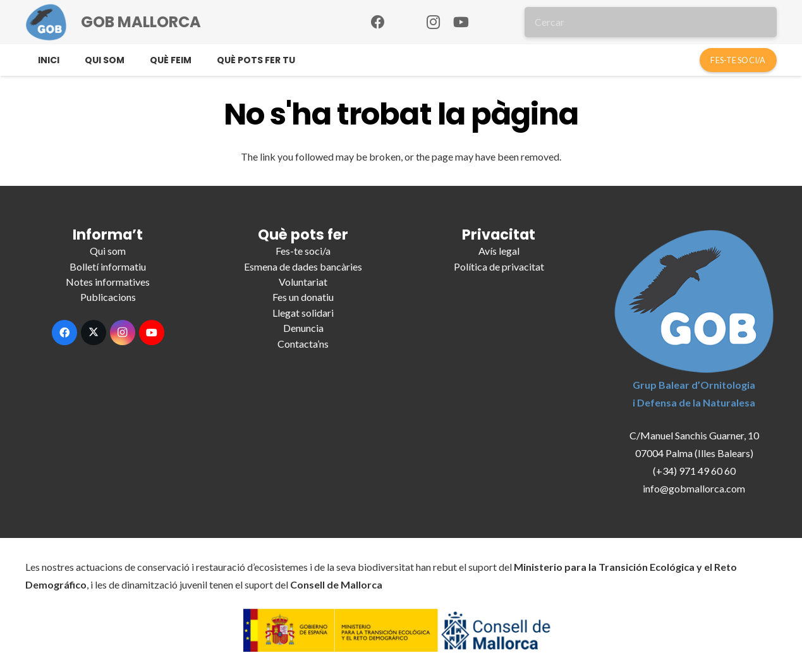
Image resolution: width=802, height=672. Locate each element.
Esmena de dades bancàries (303, 266)
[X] (94, 333)
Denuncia (303, 328)
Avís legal (499, 251)
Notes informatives (108, 282)
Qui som (108, 251)
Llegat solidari (303, 313)
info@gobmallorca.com (694, 488)
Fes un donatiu (303, 297)
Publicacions (108, 297)
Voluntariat (303, 282)
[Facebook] (378, 22)
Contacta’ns (303, 344)
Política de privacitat (499, 266)
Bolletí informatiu (108, 266)
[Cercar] (651, 22)
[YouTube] (461, 22)
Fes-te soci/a (303, 251)
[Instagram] (434, 22)
